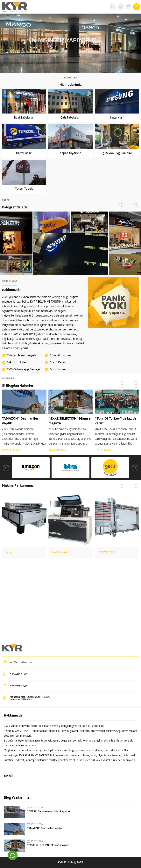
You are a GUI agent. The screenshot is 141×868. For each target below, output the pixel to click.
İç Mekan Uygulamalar (117, 153)
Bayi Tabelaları (24, 118)
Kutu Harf (117, 118)
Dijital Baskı (24, 153)
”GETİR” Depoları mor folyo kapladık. (49, 812)
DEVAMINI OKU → (12, 445)
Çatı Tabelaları (70, 118)
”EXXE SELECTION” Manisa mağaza (48, 845)
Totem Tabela (24, 189)
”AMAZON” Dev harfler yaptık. (45, 829)
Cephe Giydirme (70, 153)
